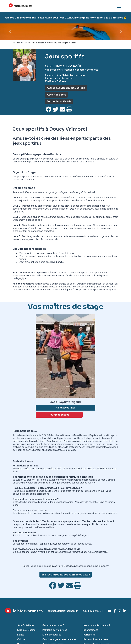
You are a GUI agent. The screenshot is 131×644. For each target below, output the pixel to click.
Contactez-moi (65, 408)
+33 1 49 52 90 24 (93, 611)
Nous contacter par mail (97, 625)
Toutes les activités (59, 101)
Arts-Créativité (26, 625)
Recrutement (91, 630)
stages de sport (67, 284)
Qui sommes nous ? (53, 625)
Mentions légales (52, 635)
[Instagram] (120, 611)
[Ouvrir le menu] (119, 6)
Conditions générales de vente (59, 639)
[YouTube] (110, 611)
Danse (21, 635)
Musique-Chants (26, 630)
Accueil (16, 43)
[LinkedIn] (125, 611)
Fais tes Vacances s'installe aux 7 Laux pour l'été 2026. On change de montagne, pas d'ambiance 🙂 (66, 18)
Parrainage (89, 635)
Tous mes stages (59, 415)
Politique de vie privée (55, 630)
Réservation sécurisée (96, 639)
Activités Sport (56, 95)
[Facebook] (115, 611)
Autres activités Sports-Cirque (66, 88)
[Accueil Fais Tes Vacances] (21, 6)
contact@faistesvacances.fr (63, 611)
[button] (10, 32)
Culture (21, 639)
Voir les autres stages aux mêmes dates (66, 575)
